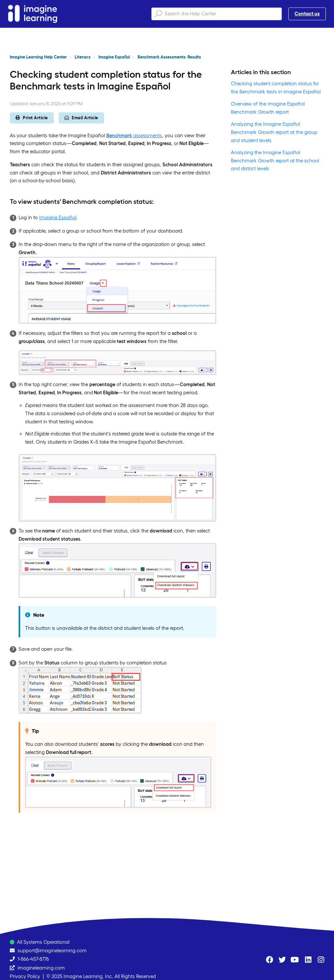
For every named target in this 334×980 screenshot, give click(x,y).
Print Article (32, 118)
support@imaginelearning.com (52, 950)
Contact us (307, 14)
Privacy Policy (25, 976)
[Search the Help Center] (217, 14)
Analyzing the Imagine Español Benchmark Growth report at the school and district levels (275, 161)
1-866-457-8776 (33, 959)
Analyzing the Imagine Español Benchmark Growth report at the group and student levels (274, 132)
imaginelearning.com (41, 968)
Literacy (83, 57)
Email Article (81, 118)
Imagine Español (114, 57)
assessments (134, 135)
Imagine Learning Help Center (38, 57)
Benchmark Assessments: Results (169, 57)
